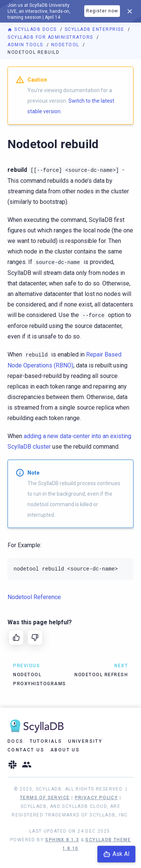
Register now (102, 11)
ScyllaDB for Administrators (51, 37)
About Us (65, 750)
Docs (16, 741)
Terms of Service (45, 798)
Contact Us (26, 750)
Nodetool (66, 45)
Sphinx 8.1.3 (62, 840)
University (85, 741)
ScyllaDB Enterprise (95, 29)
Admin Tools (26, 45)
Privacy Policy (96, 798)
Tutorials (46, 741)
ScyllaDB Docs (33, 29)
